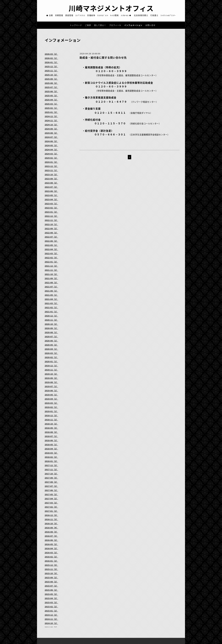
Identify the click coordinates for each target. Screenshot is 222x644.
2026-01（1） (51, 62)
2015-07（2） (51, 586)
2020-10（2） (51, 324)
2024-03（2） (51, 154)
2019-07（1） (51, 386)
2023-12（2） (51, 166)
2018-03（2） (51, 453)
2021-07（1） (51, 287)
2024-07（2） (51, 137)
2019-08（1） (51, 382)
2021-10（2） (51, 274)
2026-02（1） (51, 58)
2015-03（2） (51, 602)
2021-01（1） (51, 312)
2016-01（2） (51, 561)
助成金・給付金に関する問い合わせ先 (103, 57)
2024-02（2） (51, 158)
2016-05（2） (51, 544)
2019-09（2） (51, 378)
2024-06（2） (51, 141)
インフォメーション (133, 25)
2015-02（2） (51, 607)
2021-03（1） (51, 303)
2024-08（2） (51, 133)
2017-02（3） (51, 507)
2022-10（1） (51, 224)
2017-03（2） (51, 503)
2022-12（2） (51, 216)
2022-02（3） (51, 258)
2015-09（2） (51, 578)
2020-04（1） (51, 349)
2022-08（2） (51, 233)
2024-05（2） (51, 145)
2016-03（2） (51, 553)
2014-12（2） (51, 615)
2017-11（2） (51, 469)
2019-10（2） (51, 374)
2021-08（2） (51, 283)
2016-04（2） (51, 548)
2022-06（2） (51, 241)
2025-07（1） (51, 87)
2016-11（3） (51, 519)
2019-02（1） (51, 407)
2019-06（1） (51, 391)
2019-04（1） (51, 399)
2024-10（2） (51, 125)
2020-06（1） (51, 341)
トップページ (76, 25)
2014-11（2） (51, 619)
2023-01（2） (51, 212)
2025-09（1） (51, 79)
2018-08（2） (51, 432)
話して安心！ (100, 25)
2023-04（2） (51, 199)
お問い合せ (150, 25)
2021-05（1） (51, 295)
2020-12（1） (51, 316)
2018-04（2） (51, 449)
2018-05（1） (51, 445)
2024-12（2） (51, 116)
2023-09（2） (51, 179)
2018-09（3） (51, 428)
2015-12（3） (51, 565)
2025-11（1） (51, 71)
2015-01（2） (51, 611)
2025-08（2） (51, 83)
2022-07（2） (51, 237)
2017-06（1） (51, 490)
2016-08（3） (51, 532)
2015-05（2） (51, 594)
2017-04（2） (51, 499)
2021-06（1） (51, 291)
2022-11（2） (51, 220)
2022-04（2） (51, 249)
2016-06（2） (51, 540)
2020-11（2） (51, 320)
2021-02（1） (51, 307)
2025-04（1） (51, 100)
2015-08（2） (51, 582)
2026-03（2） (51, 54)
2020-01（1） (51, 361)
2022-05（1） (51, 245)
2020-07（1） (51, 337)
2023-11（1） (51, 170)
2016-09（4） (51, 528)
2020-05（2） (51, 345)
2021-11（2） (51, 270)
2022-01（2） (51, 262)
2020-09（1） (51, 328)
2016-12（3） (51, 515)
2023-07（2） (51, 187)
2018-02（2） (51, 457)
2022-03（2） (51, 253)
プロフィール (115, 25)
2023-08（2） (51, 183)
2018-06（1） (51, 440)
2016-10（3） (51, 524)
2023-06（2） (51, 191)
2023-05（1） (51, 195)
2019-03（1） (51, 403)
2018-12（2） (51, 415)
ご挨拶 (88, 25)
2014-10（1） (51, 623)
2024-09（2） (51, 129)
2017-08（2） (51, 482)
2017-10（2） (51, 474)
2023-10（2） (51, 175)
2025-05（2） (51, 96)
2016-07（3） (51, 536)
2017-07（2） (51, 486)
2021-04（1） (51, 299)
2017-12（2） (51, 465)
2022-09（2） (51, 229)
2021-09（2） (51, 278)
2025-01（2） (51, 112)
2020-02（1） (51, 357)
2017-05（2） (51, 494)
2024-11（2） (51, 120)
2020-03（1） (51, 353)
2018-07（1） (51, 436)
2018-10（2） (51, 424)
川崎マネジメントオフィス (111, 8)
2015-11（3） (51, 569)
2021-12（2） (51, 266)
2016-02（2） (51, 557)
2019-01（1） (51, 411)
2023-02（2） (51, 208)
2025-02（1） (51, 108)
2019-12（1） (51, 366)
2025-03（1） (51, 104)
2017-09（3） (51, 478)
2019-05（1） (51, 395)
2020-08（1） (51, 332)
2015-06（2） (51, 590)
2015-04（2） (51, 598)
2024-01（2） (51, 162)
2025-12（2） (51, 66)
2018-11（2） (51, 420)
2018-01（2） (51, 461)
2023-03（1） (51, 204)
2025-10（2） (51, 75)
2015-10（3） (51, 573)
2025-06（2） (51, 91)
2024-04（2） (51, 150)
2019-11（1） (51, 370)
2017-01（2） (51, 511)
